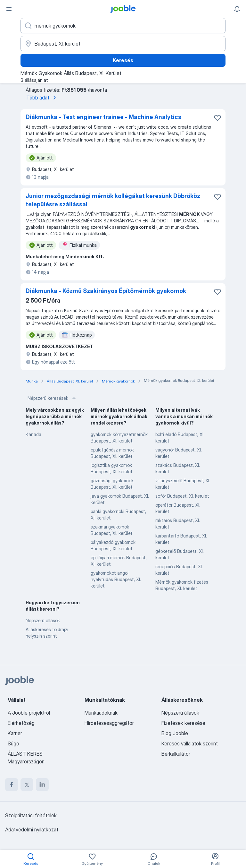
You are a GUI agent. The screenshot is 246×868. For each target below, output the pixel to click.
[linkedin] (42, 785)
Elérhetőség (21, 723)
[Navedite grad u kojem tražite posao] (123, 44)
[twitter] (27, 785)
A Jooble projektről (29, 713)
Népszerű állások (43, 620)
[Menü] (9, 9)
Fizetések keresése (183, 723)
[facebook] (12, 785)
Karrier (15, 733)
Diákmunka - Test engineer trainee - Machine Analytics (103, 117)
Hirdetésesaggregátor (109, 723)
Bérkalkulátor (176, 754)
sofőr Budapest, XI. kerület (182, 496)
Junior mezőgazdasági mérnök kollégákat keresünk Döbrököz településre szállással (113, 200)
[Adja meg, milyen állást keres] (123, 26)
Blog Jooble (175, 733)
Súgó (13, 743)
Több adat (42, 98)
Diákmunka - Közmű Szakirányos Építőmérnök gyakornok (106, 291)
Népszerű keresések (52, 398)
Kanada (33, 434)
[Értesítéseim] (237, 9)
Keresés (123, 60)
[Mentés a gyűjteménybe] (217, 118)
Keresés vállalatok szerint (190, 743)
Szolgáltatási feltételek (31, 815)
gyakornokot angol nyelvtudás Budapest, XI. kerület (116, 579)
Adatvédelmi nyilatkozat (32, 829)
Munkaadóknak (101, 713)
